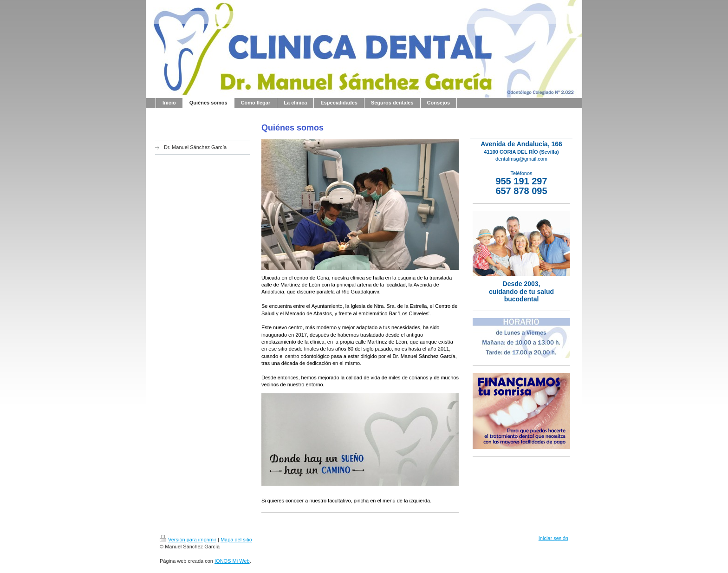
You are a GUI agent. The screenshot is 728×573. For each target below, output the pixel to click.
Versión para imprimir (188, 540)
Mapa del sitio (236, 540)
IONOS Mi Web (232, 561)
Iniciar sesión (553, 538)
